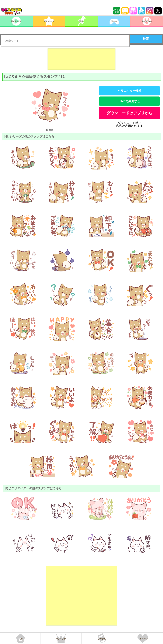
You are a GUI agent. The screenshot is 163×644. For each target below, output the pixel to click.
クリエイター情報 (129, 91)
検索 (146, 39)
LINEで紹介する (129, 101)
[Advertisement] (81, 59)
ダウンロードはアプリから (129, 113)
